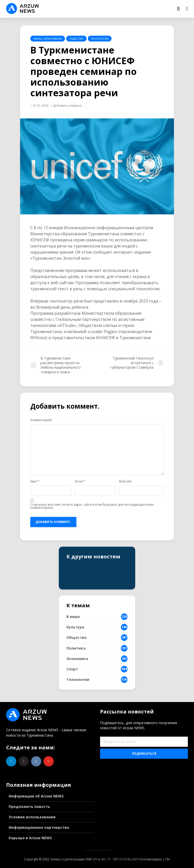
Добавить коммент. (68, 106)
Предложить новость (29, 807)
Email (80, 481)
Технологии (100, 39)
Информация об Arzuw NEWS (36, 796)
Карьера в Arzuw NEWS (30, 838)
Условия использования (32, 817)
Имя (35, 481)
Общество (76, 39)
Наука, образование (48, 39)
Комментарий (41, 420)
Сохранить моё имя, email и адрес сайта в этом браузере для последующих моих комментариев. (92, 506)
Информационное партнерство (39, 827)
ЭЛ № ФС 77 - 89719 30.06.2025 (116, 859)
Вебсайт (125, 481)
